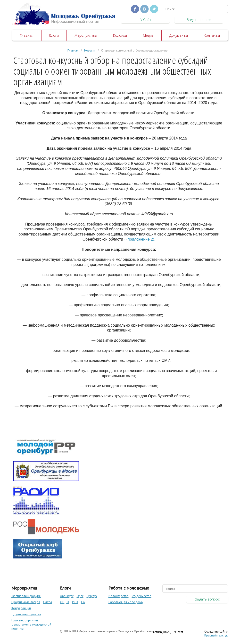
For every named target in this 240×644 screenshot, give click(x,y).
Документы (178, 35)
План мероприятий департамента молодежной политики (31, 624)
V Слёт (145, 19)
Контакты (211, 35)
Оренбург (67, 596)
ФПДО (64, 602)
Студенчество (142, 596)
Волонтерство (119, 596)
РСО (75, 602)
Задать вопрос (199, 19)
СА (83, 602)
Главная (26, 35)
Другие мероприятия (26, 614)
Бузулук (92, 596)
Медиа (148, 35)
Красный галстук (216, 635)
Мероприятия (85, 35)
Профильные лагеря (26, 602)
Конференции (21, 608)
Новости (90, 51)
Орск (80, 596)
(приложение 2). (141, 239)
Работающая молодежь (126, 602)
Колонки (120, 35)
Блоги (54, 35)
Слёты (48, 602)
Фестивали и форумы (26, 596)
